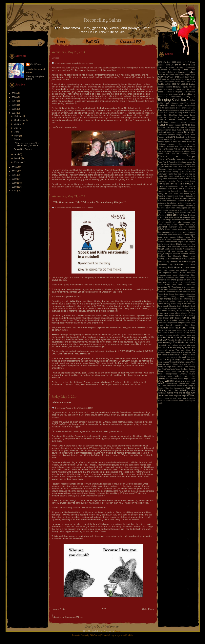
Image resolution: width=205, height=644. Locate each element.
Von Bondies (189, 376)
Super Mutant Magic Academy (183, 330)
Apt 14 (193, 77)
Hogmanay (162, 181)
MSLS (179, 259)
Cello (178, 108)
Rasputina (191, 294)
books (161, 92)
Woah (193, 391)
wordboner (162, 393)
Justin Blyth (163, 217)
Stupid (161, 330)
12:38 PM (89, 408)
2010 (15, 179)
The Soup (162, 357)
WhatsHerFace (172, 383)
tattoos (193, 333)
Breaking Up (190, 94)
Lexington (163, 227)
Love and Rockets (171, 235)
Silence (178, 318)
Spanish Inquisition (174, 325)
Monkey (176, 254)
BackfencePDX (165, 84)
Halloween (163, 174)
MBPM (161, 244)
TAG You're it (164, 333)
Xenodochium (163, 398)
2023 (15, 93)
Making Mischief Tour (186, 237)
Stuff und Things (185, 328)
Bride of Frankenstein (170, 97)
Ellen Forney (183, 144)
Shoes (166, 316)
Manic (169, 239)
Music (161, 262)
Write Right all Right (178, 396)
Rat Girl (163, 297)
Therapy (173, 362)
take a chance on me (180, 333)
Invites (181, 203)
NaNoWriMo (181, 264)
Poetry (167, 289)
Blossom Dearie (174, 89)
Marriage (191, 239)
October (19, 116)
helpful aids (163, 176)
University (162, 376)
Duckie (172, 139)
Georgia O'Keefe (185, 164)
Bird (165, 89)
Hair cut (185, 171)
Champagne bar (188, 108)
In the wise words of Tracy (177, 197)
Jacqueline (173, 210)
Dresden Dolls (182, 137)
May (17, 136)
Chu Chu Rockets (176, 117)
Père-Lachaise (190, 285)
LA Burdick (167, 222)
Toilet (164, 369)
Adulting (180, 67)
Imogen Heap (178, 196)
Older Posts (148, 609)
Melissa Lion (164, 246)
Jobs (189, 213)
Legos (187, 225)
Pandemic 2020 (164, 280)
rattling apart (177, 297)
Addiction (170, 67)
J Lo (194, 208)
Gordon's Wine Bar (187, 169)
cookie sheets (188, 122)
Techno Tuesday (173, 335)
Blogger (118, 631)
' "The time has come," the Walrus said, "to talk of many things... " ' (89, 202)
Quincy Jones (174, 294)
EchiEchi (129, 635)
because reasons (165, 87)
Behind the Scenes (23, 149)
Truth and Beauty (180, 371)
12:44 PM (89, 208)
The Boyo (168, 343)
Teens (183, 335)
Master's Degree (177, 242)
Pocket (161, 289)
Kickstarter (175, 220)
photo (184, 287)
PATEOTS (168, 282)
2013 (15, 167)
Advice (185, 70)
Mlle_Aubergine (165, 254)
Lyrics (166, 237)
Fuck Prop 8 (163, 162)
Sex (166, 313)
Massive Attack (164, 242)
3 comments (60, 63)
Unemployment (171, 374)
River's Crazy (164, 301)
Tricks (168, 371)
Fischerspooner (178, 151)
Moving (161, 259)
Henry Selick (174, 176)
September (20, 120)
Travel (161, 371)
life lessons (190, 227)
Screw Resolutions (170, 308)
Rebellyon (191, 297)
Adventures (191, 67)
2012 (15, 171)
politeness (174, 289)
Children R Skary (175, 113)
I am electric (186, 184)
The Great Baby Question (178, 347)
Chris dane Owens (187, 115)
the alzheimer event (183, 340)
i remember (163, 189)
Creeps (17, 139)
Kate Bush (173, 217)
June (17, 132)
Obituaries (191, 273)
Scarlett (179, 306)
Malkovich (162, 239)
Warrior (161, 381)
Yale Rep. (177, 398)
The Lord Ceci (183, 350)
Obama (182, 273)
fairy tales (182, 149)
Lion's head (177, 230)
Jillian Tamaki (180, 213)
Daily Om (192, 128)
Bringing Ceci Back (173, 100)
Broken (193, 100)
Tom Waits (171, 369)
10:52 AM (89, 63)
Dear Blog (172, 132)
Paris (174, 280)
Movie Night (189, 256)
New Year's (190, 268)
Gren (169, 172)
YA (171, 398)
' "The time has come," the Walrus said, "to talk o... (27, 144)
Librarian (173, 227)
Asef (173, 79)
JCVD (180, 210)
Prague (182, 289)
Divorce (172, 135)
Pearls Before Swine (167, 285)
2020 (15, 97)
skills (160, 320)
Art (159, 79)
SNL (188, 320)
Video (170, 376)
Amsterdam (180, 75)
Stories (172, 328)
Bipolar (177, 87)
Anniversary (164, 77)
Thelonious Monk (188, 360)
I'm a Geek (184, 189)
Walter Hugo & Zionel (186, 379)
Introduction (172, 203)
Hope (186, 181)
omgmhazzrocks (164, 275)
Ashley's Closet (182, 79)
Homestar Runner (175, 181)
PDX (175, 282)
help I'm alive (183, 174)
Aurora (193, 79)
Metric (193, 249)
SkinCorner (95, 635)
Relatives (176, 299)
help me (192, 174)
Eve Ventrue (180, 147)
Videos (178, 376)
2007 (15, 191)
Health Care (173, 174)
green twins (163, 172)
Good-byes (172, 169)
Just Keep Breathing (187, 215)
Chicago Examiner (184, 110)
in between (188, 196)
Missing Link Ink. (167, 251)
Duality (166, 139)
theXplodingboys (184, 362)
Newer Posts (59, 609)
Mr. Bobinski (170, 259)
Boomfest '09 (163, 94)
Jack (160, 210)
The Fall (182, 345)
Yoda (160, 401)
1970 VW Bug (164, 62)
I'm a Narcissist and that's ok (177, 190)
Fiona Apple (166, 151)
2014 (15, 113)
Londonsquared (188, 232)
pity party (191, 287)
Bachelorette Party (172, 82)
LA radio (177, 222)
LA (159, 222)
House (193, 181)
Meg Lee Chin (189, 244)
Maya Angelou (190, 242)
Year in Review (189, 398)
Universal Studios (187, 374)
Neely (165, 268)
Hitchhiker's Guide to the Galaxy (182, 179)
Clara (188, 117)
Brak (181, 94)
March (18, 158)
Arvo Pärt (166, 79)
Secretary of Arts (175, 311)
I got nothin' (174, 186)
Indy (164, 201)
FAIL (175, 149)
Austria (161, 82)
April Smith (185, 77)
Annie (193, 75)
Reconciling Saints (102, 20)
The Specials (172, 357)
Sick (172, 318)
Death (180, 132)
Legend (181, 225)
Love (160, 234)
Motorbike (177, 256)
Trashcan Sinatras (188, 369)
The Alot (171, 340)
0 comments (60, 208)
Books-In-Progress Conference (181, 92)
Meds (179, 244)
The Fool (191, 345)
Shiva (161, 315)
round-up (178, 304)
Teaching (162, 335)
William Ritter (182, 386)
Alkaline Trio (172, 72)
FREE (167, 154)
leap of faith (172, 225)
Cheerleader (171, 110)
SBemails (172, 306)
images (169, 196)
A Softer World (181, 65)
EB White (182, 142)
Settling (186, 311)
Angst (187, 75)
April (17, 154)
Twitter (161, 374)
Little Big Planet (189, 230)
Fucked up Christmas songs (180, 162)
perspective (163, 287)
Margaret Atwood (180, 239)
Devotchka (163, 135)
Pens (180, 285)
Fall (188, 149)
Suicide (167, 330)
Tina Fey (192, 367)
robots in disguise (166, 304)
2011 (15, 175)
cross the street (173, 127)
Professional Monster (174, 292)
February (19, 162)
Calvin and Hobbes (168, 103)
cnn (194, 117)
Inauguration (185, 198)
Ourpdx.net (179, 277)
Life (181, 227)
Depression (190, 132)
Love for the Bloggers (187, 235)
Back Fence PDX (188, 82)
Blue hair (186, 89)
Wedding (169, 381)
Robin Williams (189, 301)
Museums (191, 259)
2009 (15, 183)
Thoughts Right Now (167, 367)
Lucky (160, 237)
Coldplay (162, 120)
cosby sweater (175, 125)
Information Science (175, 201)
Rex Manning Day (188, 299)
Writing (191, 395)
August (18, 124)
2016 (15, 105)
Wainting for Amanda (167, 379)
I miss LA (192, 186)
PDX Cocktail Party (187, 282)
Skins (166, 320)
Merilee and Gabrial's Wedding (177, 249)
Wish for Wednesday (175, 388)
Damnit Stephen (164, 130)
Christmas (162, 117)
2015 (15, 109)
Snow (174, 323)
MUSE (184, 259)
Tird (160, 369)
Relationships (165, 299)
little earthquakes (165, 232)
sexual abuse (175, 313)
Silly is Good (189, 318)
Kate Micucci (184, 217)
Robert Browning (177, 301)
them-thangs (164, 362)
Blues (193, 89)
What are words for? (185, 381)
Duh (177, 139)
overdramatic (190, 277)
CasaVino (184, 103)
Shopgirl (166, 318)
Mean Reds (170, 244)
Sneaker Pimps (177, 320)
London (178, 232)
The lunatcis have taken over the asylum (177, 351)
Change (162, 110)
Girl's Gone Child (175, 167)
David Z (186, 130)
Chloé (186, 113)
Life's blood (165, 229)
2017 (15, 101)
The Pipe (183, 355)
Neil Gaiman (176, 267)
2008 (15, 187)
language (187, 222)
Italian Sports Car (184, 208)
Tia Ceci (180, 367)
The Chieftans (172, 345)
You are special (168, 401)
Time (186, 367)
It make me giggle (177, 205)
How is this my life (168, 184)
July (17, 128)
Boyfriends (174, 94)
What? (161, 383)
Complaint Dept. (187, 120)
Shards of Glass (188, 313)
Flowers (187, 151)
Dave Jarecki (177, 130)
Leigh (193, 224)
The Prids (191, 355)
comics (172, 120)
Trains (178, 369)
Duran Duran (185, 139)
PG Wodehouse (174, 287)
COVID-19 (186, 125)
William (173, 386)
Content (174, 122)
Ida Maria (184, 194)
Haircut (192, 171)
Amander (170, 74)
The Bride (179, 342)
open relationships (181, 275)
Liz (173, 232)
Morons (192, 254)
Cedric (187, 105)
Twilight (192, 371)
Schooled (187, 306)
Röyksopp (187, 304)
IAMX (176, 193)
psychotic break (189, 292)
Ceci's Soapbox (177, 105)
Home (103, 608)
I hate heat (183, 186)
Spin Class (190, 325)
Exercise (170, 149)
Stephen (163, 328)
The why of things (172, 359)
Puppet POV (163, 294)
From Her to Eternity (186, 159)
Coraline (163, 125)
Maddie (173, 237)
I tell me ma (173, 189)
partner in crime (184, 280)
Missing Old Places (186, 251)
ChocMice (173, 115)
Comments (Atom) (74, 617)
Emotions (170, 147)
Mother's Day (165, 256)
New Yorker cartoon (166, 270)
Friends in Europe (177, 156)
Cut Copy (184, 128)
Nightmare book (170, 273)
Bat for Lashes (180, 84)
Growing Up (177, 172)
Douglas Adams (183, 135)
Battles (192, 84)
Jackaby (165, 210)
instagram (162, 203)
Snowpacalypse (183, 323)
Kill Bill (182, 220)
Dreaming (171, 137)
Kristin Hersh (190, 220)
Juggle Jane (172, 215)
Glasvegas (162, 169)
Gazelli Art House (171, 164)
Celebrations (170, 108)
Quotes (183, 294)
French (192, 154)
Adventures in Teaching (169, 70)
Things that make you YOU (184, 364)
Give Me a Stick (189, 167)
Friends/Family (167, 159)
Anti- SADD (175, 77)
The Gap (162, 348)
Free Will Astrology (179, 154)
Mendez (184, 247)
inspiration (190, 201)
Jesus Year (188, 210)
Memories (176, 246)
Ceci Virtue (36, 64)
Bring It (190, 96)
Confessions (163, 122)
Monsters (185, 254)
